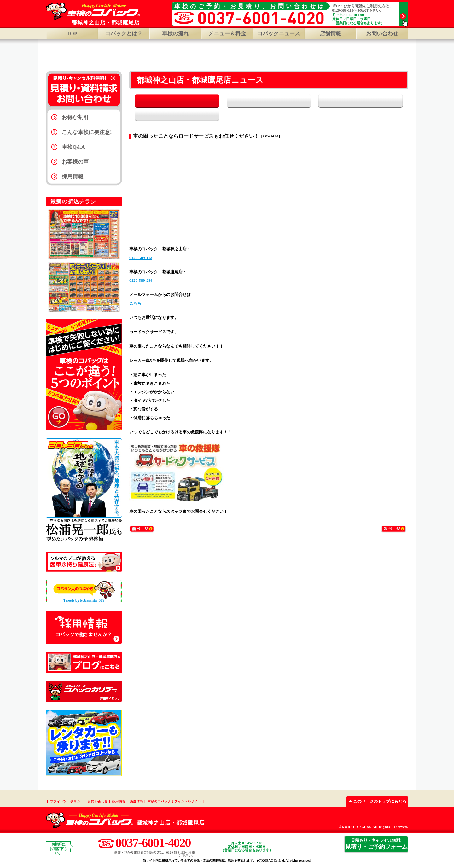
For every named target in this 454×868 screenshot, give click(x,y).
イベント (303, 102)
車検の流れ (175, 34)
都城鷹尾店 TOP (258, 56)
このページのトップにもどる (376, 802)
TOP (72, 34)
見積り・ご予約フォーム (376, 845)
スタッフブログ (371, 102)
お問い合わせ (382, 34)
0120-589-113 (141, 245)
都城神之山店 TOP (199, 56)
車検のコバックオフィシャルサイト (174, 802)
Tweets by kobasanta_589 (84, 601)
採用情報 (73, 177)
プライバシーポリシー (67, 802)
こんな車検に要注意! (87, 133)
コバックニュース (279, 34)
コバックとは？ (124, 34)
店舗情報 (137, 802)
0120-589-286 (141, 268)
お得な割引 (75, 118)
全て (166, 102)
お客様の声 (75, 162)
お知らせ (235, 102)
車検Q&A (73, 148)
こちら (135, 291)
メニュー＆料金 (227, 34)
